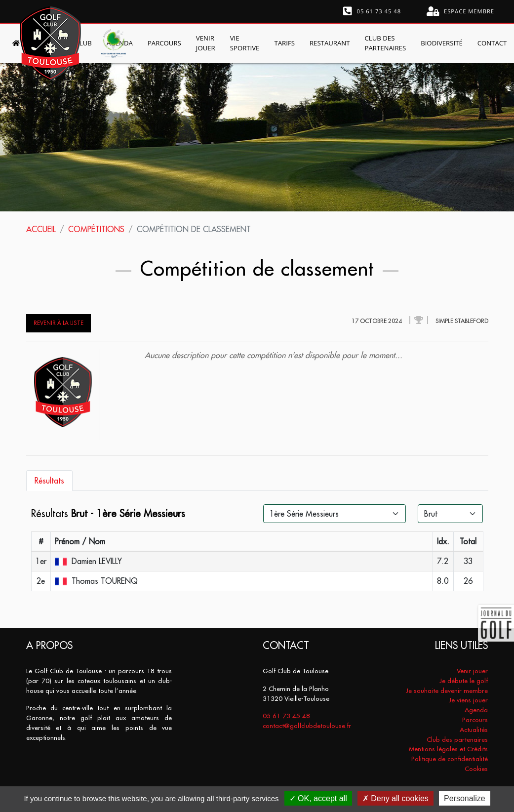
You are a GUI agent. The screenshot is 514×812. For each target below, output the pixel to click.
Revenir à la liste (59, 323)
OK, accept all (318, 798)
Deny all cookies (395, 798)
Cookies (476, 769)
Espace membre (460, 11)
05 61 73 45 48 (372, 11)
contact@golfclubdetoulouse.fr (307, 726)
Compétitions (96, 229)
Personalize (465, 798)
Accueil (41, 229)
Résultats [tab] (49, 481)
